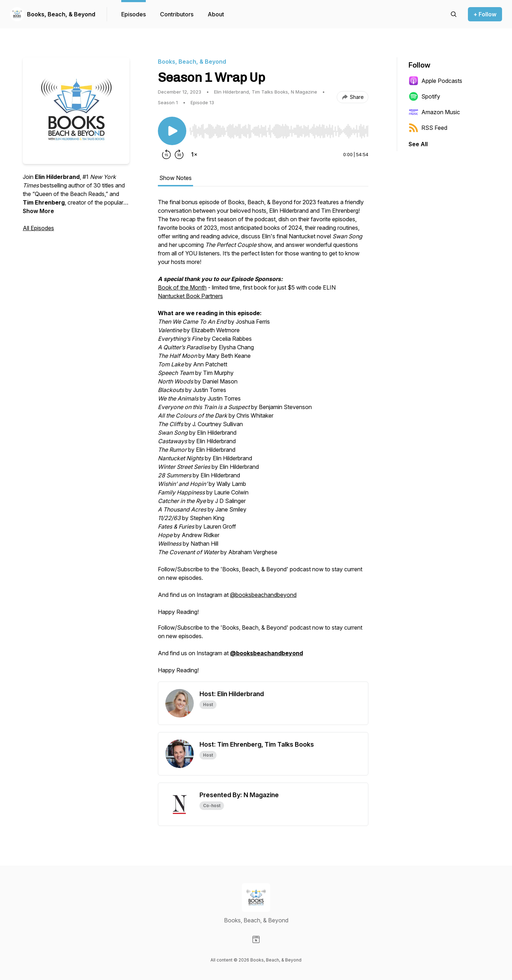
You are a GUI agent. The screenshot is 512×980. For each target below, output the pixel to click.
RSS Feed (428, 128)
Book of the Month (182, 287)
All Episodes (38, 228)
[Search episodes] (454, 14)
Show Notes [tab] (175, 178)
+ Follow (485, 14)
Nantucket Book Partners (190, 296)
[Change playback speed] (194, 154)
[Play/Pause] (172, 131)
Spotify (424, 96)
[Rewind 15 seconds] (166, 154)
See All (418, 144)
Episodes (134, 14)
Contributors (177, 14)
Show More (38, 211)
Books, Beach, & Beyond (61, 14)
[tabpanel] (263, 440)
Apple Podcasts (435, 81)
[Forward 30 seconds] (179, 154)
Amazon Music (434, 112)
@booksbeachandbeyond (263, 595)
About (216, 14)
